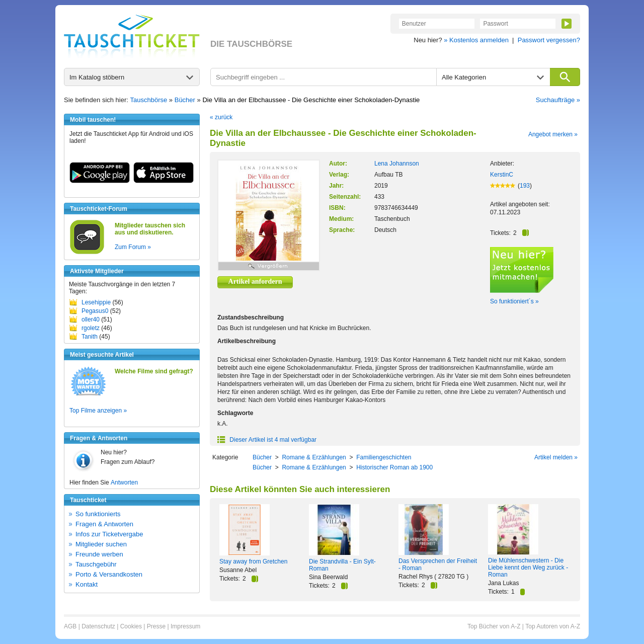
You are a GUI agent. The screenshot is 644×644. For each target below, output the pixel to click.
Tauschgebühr (96, 564)
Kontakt (87, 584)
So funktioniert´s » (514, 301)
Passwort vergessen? (549, 40)
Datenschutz (98, 626)
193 (525, 186)
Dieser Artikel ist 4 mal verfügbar (267, 440)
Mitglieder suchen (101, 544)
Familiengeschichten (384, 457)
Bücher (185, 100)
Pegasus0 (95, 311)
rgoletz (91, 328)
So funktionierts (98, 514)
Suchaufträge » (558, 100)
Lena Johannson (397, 164)
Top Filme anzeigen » (98, 411)
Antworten (124, 482)
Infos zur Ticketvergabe (109, 534)
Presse (156, 626)
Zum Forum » (133, 247)
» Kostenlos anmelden (476, 40)
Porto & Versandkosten (109, 574)
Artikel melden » (556, 457)
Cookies (131, 626)
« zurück (221, 117)
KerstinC (502, 175)
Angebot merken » (553, 134)
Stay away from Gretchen (253, 561)
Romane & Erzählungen (314, 457)
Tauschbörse (149, 100)
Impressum (185, 626)
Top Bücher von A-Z (494, 626)
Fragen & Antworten (104, 524)
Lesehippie (96, 302)
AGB (70, 626)
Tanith (90, 337)
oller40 (91, 319)
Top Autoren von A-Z (553, 626)
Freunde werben (99, 554)
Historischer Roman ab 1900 (394, 467)
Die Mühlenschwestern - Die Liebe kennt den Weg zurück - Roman (528, 568)
